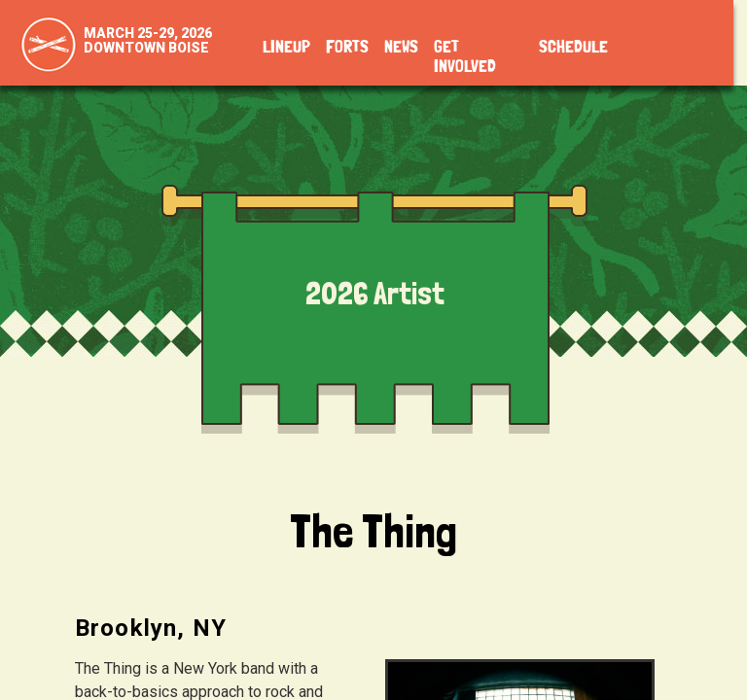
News (401, 48)
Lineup (286, 48)
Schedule (573, 48)
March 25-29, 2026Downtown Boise (148, 40)
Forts (347, 48)
